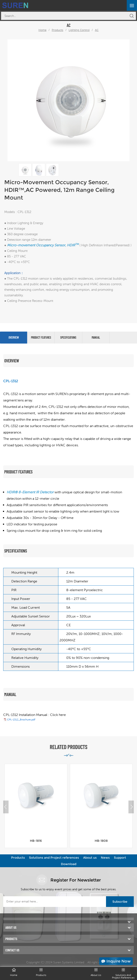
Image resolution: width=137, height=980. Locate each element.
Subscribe (120, 902)
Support (120, 858)
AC (97, 30)
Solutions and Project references (54, 858)
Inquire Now (116, 961)
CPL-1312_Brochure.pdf (21, 720)
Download (69, 864)
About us (90, 858)
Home (42, 30)
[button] (132, 807)
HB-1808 (101, 841)
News (105, 858)
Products (57, 30)
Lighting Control (79, 30)
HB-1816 (36, 841)
